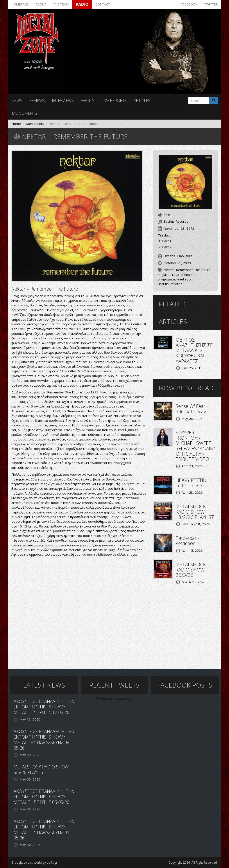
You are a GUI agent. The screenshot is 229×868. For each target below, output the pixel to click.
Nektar (169, 270)
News (17, 100)
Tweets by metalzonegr (115, 698)
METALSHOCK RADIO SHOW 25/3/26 (191, 570)
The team (61, 4)
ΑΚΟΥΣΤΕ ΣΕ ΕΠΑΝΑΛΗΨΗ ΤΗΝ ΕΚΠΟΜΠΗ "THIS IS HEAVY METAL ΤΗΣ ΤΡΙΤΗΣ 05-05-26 (44, 797)
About (41, 4)
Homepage (20, 4)
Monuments (24, 113)
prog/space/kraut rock (175, 279)
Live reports (114, 100)
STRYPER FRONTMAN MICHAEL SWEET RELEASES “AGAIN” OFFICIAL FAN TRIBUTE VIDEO (195, 446)
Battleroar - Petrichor (188, 540)
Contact (103, 4)
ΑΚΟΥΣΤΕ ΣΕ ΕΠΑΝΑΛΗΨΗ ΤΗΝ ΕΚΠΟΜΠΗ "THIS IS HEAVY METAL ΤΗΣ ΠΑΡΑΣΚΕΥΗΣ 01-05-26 (44, 830)
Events (88, 100)
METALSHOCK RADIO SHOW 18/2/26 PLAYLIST (195, 511)
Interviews (63, 100)
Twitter (211, 4)
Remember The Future (193, 270)
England (164, 275)
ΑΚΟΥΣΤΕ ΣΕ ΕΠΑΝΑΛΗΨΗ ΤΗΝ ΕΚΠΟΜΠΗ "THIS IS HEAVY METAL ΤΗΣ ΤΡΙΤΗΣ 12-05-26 (44, 707)
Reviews (37, 100)
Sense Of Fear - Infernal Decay (192, 409)
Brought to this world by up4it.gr (34, 862)
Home (16, 124)
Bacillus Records (170, 284)
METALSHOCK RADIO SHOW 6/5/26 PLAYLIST (41, 770)
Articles (142, 100)
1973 (175, 275)
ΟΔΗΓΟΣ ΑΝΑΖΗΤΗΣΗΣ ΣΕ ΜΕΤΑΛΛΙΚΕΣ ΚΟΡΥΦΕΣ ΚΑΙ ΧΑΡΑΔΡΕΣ (194, 350)
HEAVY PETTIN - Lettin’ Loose (192, 483)
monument (190, 275)
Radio (82, 4)
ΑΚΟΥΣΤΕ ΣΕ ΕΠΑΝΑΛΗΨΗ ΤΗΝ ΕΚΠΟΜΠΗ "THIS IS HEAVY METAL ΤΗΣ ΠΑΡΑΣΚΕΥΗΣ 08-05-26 (44, 740)
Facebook (189, 4)
